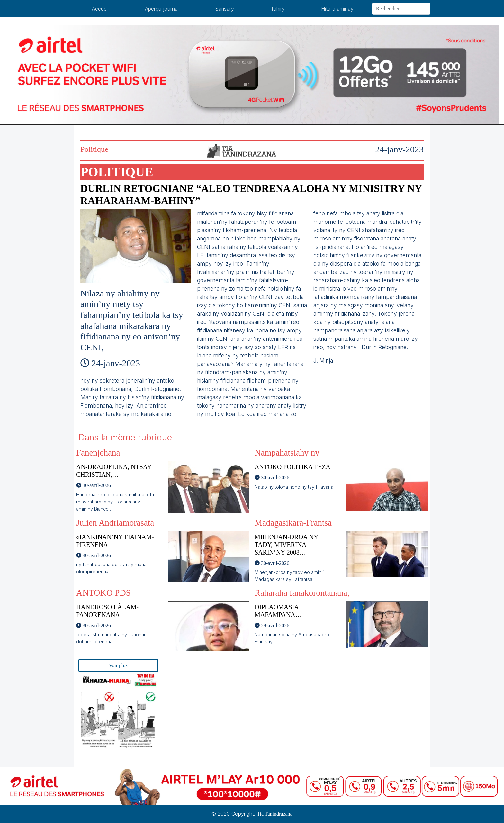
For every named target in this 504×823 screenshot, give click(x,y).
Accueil (100, 9)
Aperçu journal (162, 9)
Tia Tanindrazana (274, 814)
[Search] (401, 9)
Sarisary (225, 9)
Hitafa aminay (337, 9)
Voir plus (118, 665)
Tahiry (278, 9)
